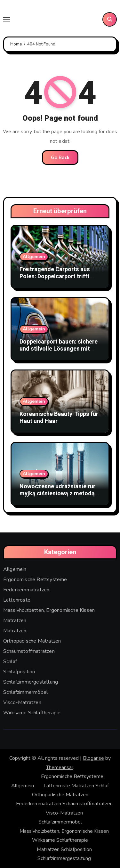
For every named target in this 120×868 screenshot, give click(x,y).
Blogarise (93, 758)
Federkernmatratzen (26, 590)
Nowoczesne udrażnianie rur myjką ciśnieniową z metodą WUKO (57, 493)
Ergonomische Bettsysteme (35, 580)
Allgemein (34, 257)
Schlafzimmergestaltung (31, 682)
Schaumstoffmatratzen (29, 651)
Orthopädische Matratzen (32, 641)
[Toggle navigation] (7, 19)
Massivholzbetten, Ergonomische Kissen (49, 610)
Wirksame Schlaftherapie (32, 713)
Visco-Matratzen (22, 702)
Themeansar (60, 767)
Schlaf (10, 661)
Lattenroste (17, 600)
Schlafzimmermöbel (25, 692)
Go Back (60, 158)
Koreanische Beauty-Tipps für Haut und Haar (59, 418)
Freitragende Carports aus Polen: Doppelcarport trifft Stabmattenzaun (55, 276)
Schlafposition (19, 672)
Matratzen (15, 621)
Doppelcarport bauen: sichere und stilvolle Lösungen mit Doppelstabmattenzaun (59, 349)
